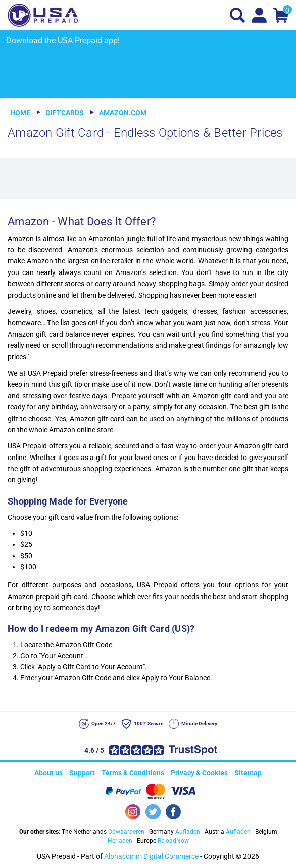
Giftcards (65, 113)
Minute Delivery (199, 724)
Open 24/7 (104, 724)
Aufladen (188, 832)
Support (82, 773)
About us (48, 773)
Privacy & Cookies (199, 773)
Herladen (120, 841)
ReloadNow (173, 841)
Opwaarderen (126, 832)
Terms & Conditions (133, 773)
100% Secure (149, 724)
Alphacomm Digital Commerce (151, 856)
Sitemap (248, 773)
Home (20, 113)
